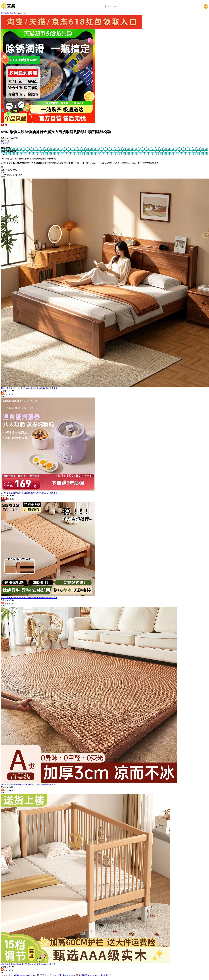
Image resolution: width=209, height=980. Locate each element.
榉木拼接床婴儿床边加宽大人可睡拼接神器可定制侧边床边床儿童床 (29, 598)
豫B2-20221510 (69, 975)
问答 (20, 13)
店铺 (15, 13)
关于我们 (107, 975)
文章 (24, 13)
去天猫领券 (6, 143)
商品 (7, 13)
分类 (11, 13)
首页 (3, 13)
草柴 (17, 975)
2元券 (15, 138)
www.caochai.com (28, 975)
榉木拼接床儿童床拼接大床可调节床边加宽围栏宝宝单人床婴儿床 (28, 964)
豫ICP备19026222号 (53, 975)
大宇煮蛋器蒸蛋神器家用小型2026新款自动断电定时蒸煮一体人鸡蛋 (29, 493)
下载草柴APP (206, 7)
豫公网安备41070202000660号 (91, 975)
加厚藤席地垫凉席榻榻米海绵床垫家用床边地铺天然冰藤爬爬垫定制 (29, 785)
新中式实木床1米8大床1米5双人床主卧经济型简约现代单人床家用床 (29, 388)
